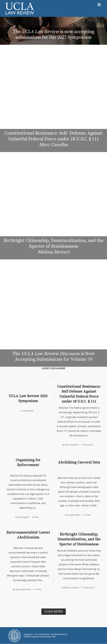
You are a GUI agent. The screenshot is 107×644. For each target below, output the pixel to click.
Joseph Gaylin (74, 515)
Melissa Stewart (72, 588)
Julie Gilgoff (23, 517)
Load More (54, 612)
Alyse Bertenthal (23, 589)
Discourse (89, 445)
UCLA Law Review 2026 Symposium (28, 399)
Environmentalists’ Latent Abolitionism (28, 535)
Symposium (28, 411)
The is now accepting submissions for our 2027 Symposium (53, 35)
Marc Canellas (72, 445)
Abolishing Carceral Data (79, 462)
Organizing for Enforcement (28, 463)
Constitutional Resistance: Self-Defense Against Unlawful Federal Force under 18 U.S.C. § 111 (79, 394)
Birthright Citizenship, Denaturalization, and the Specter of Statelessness (79, 539)
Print (36, 517)
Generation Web (49, 637)
